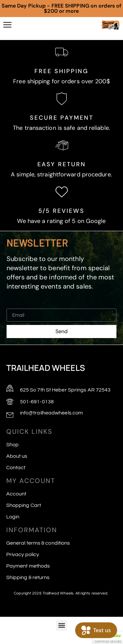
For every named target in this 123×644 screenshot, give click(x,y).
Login (13, 517)
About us (17, 456)
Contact (16, 468)
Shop (12, 445)
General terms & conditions (38, 543)
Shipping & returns (28, 577)
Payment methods (28, 566)
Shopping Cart (24, 505)
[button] (61, 625)
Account (16, 494)
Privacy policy (23, 554)
